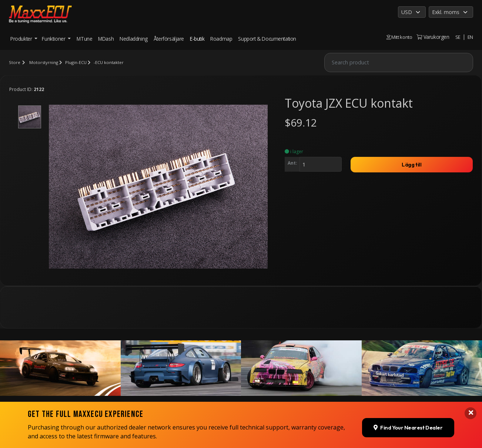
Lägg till (412, 165)
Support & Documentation (267, 39)
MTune (84, 39)
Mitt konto (398, 37)
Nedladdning (134, 39)
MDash (106, 39)
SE (458, 37)
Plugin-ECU (77, 62)
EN (470, 37)
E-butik (197, 39)
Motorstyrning (44, 62)
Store (14, 62)
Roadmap (221, 39)
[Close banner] (470, 375)
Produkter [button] (22, 39)
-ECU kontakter (111, 62)
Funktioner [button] (54, 39)
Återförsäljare (169, 39)
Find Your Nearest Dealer (405, 388)
